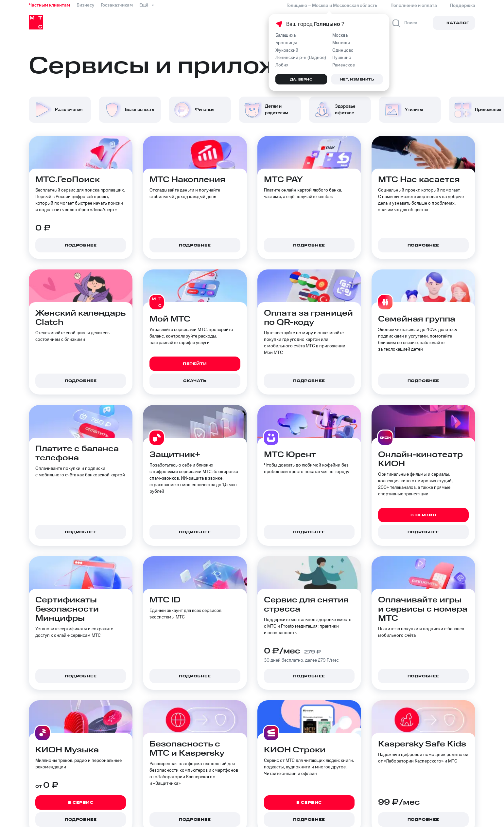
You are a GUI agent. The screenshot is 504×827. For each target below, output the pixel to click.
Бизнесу (85, 5)
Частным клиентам (49, 5)
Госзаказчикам (117, 5)
